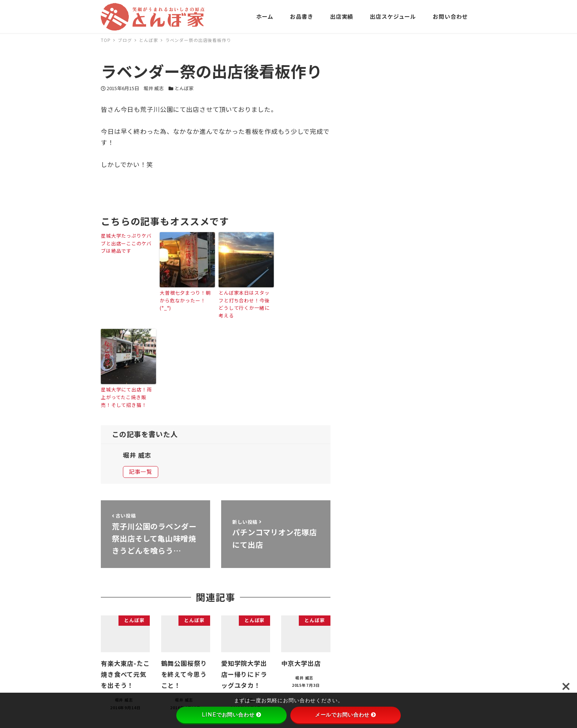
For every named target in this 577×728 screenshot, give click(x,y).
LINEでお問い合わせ (231, 715)
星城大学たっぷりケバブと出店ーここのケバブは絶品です (126, 243)
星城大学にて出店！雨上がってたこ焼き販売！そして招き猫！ (126, 397)
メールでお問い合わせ (346, 715)
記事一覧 (140, 471)
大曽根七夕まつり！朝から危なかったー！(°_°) (185, 300)
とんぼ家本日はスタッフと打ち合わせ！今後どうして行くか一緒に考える (244, 304)
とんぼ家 (184, 88)
